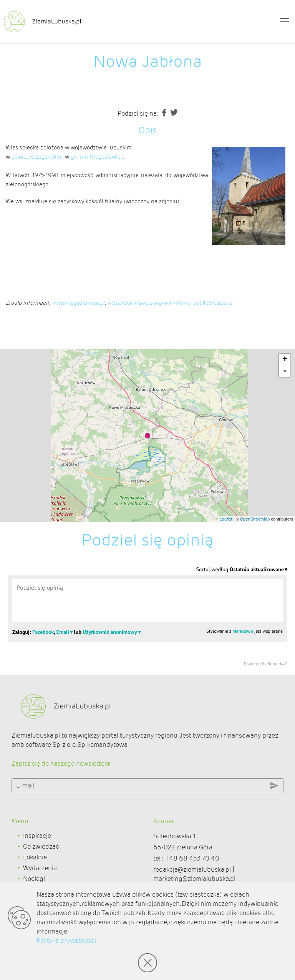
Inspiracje (37, 836)
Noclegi (34, 879)
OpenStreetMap (255, 519)
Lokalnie (35, 857)
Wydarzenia (40, 868)
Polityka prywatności (66, 941)
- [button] (285, 371)
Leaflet (226, 519)
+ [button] (285, 360)
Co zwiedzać (41, 847)
